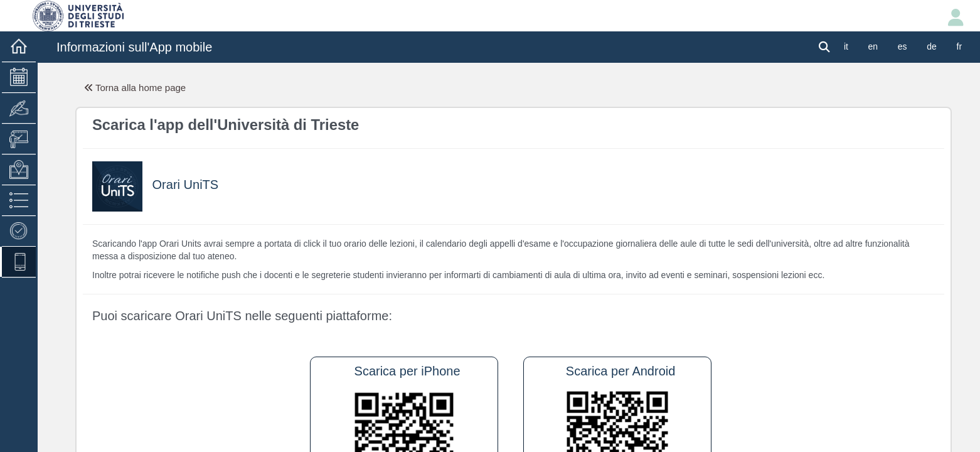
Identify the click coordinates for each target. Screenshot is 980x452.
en (873, 46)
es (903, 46)
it (846, 46)
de (932, 46)
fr (960, 46)
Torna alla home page (135, 88)
